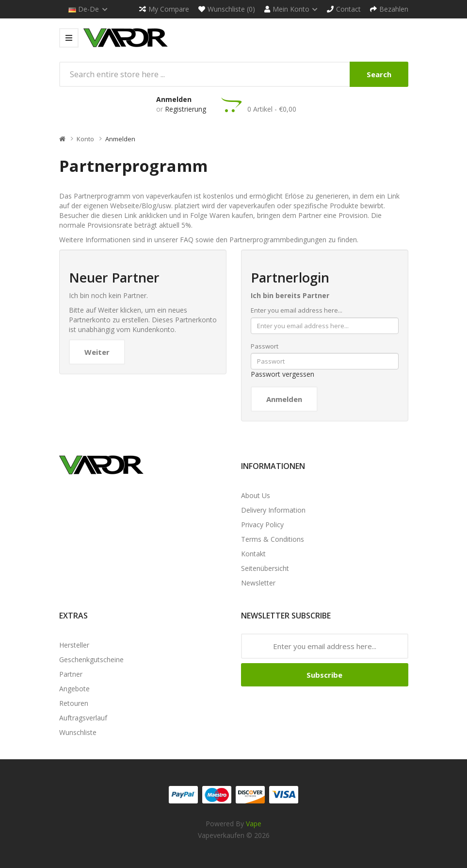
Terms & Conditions (273, 539)
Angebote (74, 689)
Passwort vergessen (282, 374)
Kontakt (253, 554)
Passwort (265, 346)
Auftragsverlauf (83, 718)
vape (254, 824)
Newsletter (258, 583)
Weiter (97, 352)
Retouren (74, 703)
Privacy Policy (262, 525)
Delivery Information (273, 510)
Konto (85, 139)
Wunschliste (78, 732)
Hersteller (74, 645)
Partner (71, 674)
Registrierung (185, 109)
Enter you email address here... (297, 310)
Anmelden (174, 99)
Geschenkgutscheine (91, 659)
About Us (256, 495)
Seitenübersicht (265, 568)
